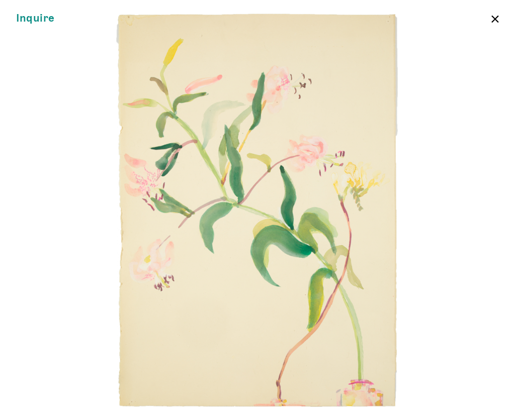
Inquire (35, 18)
